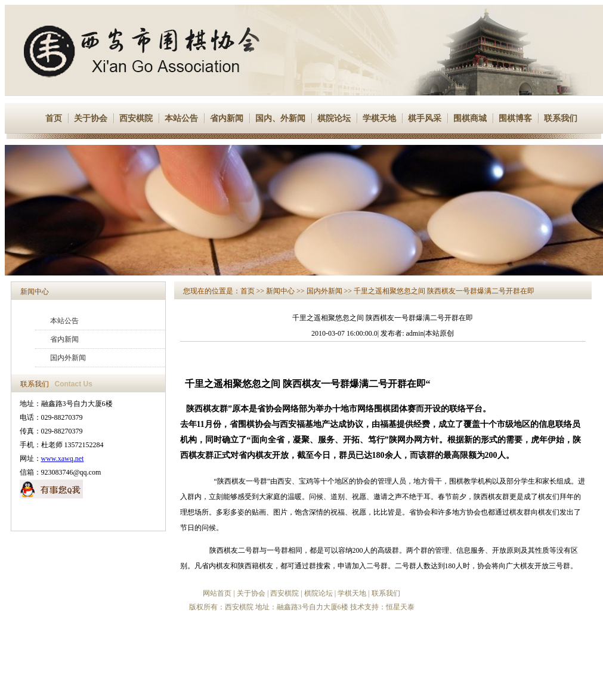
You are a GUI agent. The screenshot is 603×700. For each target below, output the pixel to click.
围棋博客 (515, 118)
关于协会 (91, 118)
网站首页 (217, 593)
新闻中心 (35, 292)
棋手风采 (425, 118)
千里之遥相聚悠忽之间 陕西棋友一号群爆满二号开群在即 (444, 291)
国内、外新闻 (280, 118)
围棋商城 (470, 118)
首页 (54, 118)
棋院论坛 (334, 118)
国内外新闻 (68, 358)
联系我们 (561, 118)
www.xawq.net (63, 459)
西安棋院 (136, 118)
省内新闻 (227, 118)
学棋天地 (379, 118)
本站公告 (181, 118)
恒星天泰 (400, 607)
